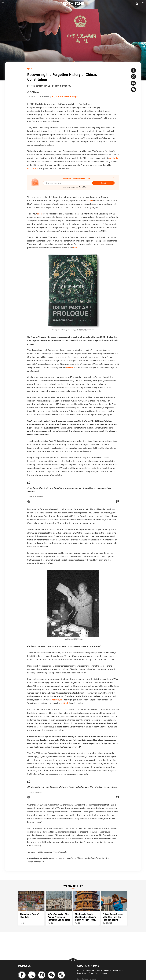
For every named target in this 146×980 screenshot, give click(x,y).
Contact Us (117, 970)
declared (70, 367)
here (75, 248)
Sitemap (104, 973)
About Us (80, 970)
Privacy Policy (94, 973)
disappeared (33, 168)
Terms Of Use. (83, 187)
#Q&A (55, 97)
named (90, 201)
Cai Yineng (34, 92)
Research (108, 970)
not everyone (58, 700)
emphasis (113, 158)
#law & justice (63, 97)
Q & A (30, 69)
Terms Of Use (82, 973)
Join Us (99, 970)
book (39, 214)
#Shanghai (74, 97)
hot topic (65, 703)
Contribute (90, 970)
